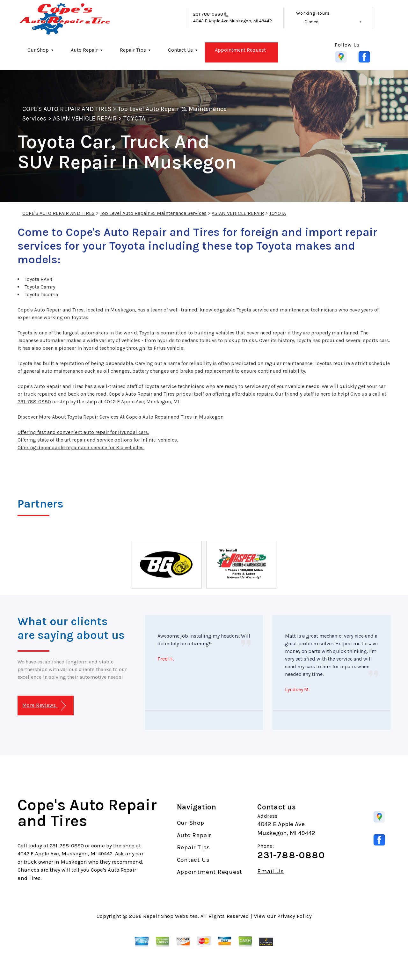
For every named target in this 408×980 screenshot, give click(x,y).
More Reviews (44, 706)
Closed (311, 22)
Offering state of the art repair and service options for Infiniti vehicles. (98, 440)
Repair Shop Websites (170, 916)
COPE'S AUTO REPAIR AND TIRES (67, 109)
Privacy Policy (294, 916)
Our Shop (38, 50)
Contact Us (180, 50)
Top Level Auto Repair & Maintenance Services (153, 213)
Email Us (270, 871)
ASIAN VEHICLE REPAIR (85, 118)
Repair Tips (133, 50)
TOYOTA (134, 118)
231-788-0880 (208, 14)
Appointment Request (240, 50)
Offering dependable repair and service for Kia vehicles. (81, 447)
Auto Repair (84, 50)
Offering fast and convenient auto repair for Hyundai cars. (83, 432)
